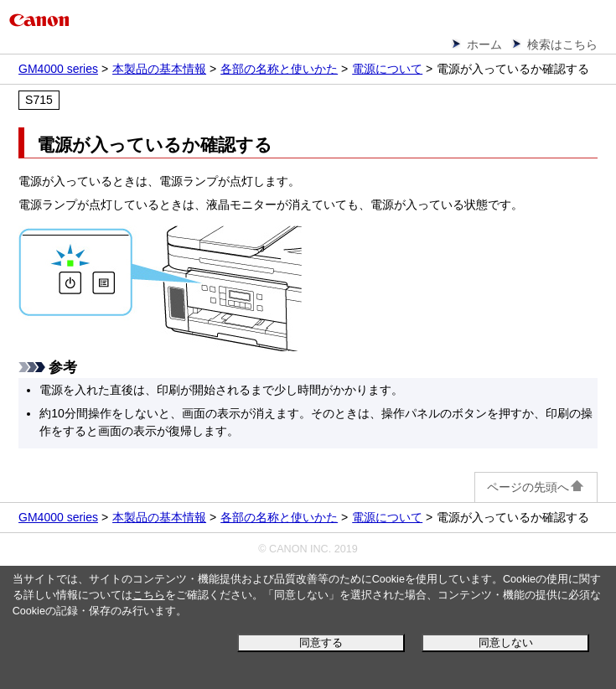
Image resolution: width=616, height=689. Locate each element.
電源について (387, 69)
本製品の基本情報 (159, 69)
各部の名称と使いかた (279, 69)
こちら (149, 595)
